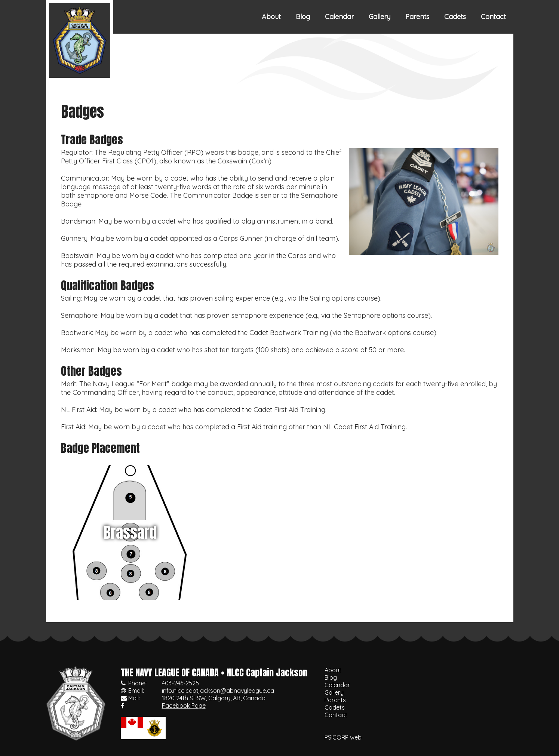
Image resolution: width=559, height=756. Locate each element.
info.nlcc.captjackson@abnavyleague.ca (218, 691)
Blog (303, 17)
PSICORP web (343, 737)
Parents (417, 17)
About (271, 17)
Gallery (380, 17)
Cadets (455, 17)
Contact (493, 17)
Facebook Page (184, 706)
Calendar (339, 17)
